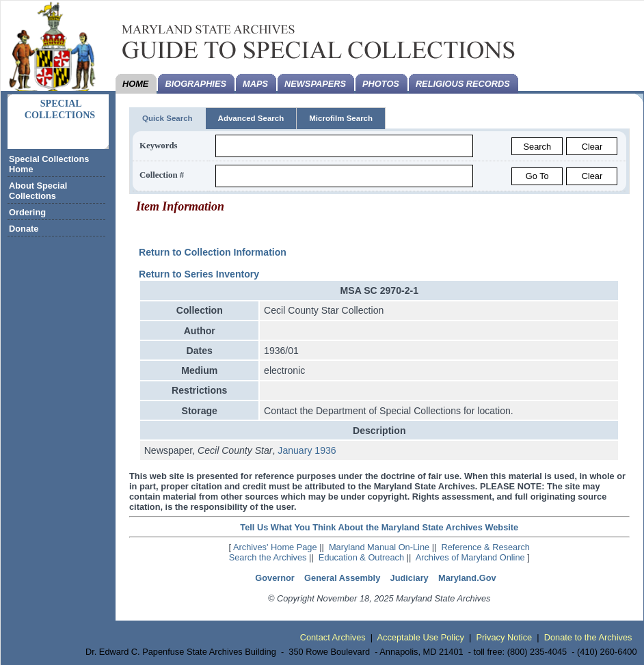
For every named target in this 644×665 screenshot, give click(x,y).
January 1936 (307, 450)
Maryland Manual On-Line (379, 547)
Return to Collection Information (213, 252)
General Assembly (342, 578)
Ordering (27, 212)
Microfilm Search (341, 118)
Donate (24, 229)
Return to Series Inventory (199, 274)
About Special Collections (38, 191)
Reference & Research (486, 547)
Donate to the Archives (588, 637)
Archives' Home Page (275, 547)
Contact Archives (333, 637)
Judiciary (410, 578)
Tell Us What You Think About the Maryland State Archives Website (379, 527)
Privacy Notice (504, 637)
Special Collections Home (49, 164)
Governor (275, 578)
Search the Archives (268, 557)
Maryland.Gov (467, 578)
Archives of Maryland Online (470, 557)
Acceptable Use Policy (421, 637)
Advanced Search (251, 118)
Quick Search (167, 118)
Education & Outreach (361, 557)
